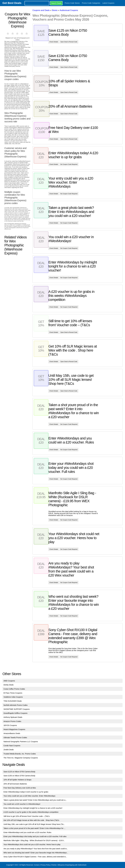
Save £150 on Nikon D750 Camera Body (19, 776)
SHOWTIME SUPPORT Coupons (17, 709)
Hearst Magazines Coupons (14, 729)
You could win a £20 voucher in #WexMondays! (22, 804)
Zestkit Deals (9, 750)
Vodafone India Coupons (13, 697)
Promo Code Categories (91, 3)
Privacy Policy (45, 865)
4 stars (22, 33)
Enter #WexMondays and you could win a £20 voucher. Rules (27, 832)
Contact (36, 865)
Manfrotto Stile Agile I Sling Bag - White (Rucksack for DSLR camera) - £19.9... (34, 840)
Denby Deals (9, 685)
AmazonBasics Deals (12, 733)
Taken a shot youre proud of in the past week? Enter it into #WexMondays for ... (34, 828)
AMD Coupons (9, 681)
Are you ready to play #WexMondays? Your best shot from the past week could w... (36, 849)
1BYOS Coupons (10, 725)
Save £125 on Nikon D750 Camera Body (19, 772)
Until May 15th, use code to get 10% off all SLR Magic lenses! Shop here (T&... (34, 824)
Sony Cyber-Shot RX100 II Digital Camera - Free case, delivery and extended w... (35, 857)
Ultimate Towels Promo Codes (15, 738)
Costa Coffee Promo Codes (14, 689)
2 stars (13, 33)
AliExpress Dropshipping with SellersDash (72, 865)
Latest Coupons (108, 3)
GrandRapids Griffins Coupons (16, 713)
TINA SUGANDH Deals (13, 701)
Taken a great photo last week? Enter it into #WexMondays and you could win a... (35, 800)
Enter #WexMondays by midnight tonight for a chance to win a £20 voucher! (33, 808)
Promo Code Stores (72, 3)
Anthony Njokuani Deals (13, 717)
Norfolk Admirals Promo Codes (16, 705)
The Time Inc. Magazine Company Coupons (21, 758)
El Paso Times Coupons (13, 693)
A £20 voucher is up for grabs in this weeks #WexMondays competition (31, 812)
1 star (8, 33)
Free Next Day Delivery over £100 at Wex (20, 788)
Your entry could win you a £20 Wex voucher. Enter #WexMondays (29, 796)
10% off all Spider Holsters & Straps (18, 780)
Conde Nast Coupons (12, 746)
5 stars (27, 33)
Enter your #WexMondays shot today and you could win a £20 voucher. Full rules (35, 836)
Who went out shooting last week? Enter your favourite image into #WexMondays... (36, 853)
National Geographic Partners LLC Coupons (21, 742)
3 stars (17, 33)
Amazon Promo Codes (12, 721)
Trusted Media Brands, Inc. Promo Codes (20, 754)
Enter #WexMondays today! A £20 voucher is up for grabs (26, 792)
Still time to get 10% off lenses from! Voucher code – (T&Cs (27, 816)
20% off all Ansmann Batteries (15, 784)
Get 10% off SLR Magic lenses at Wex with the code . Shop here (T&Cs (31, 820)
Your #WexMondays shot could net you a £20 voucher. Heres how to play (32, 844)
